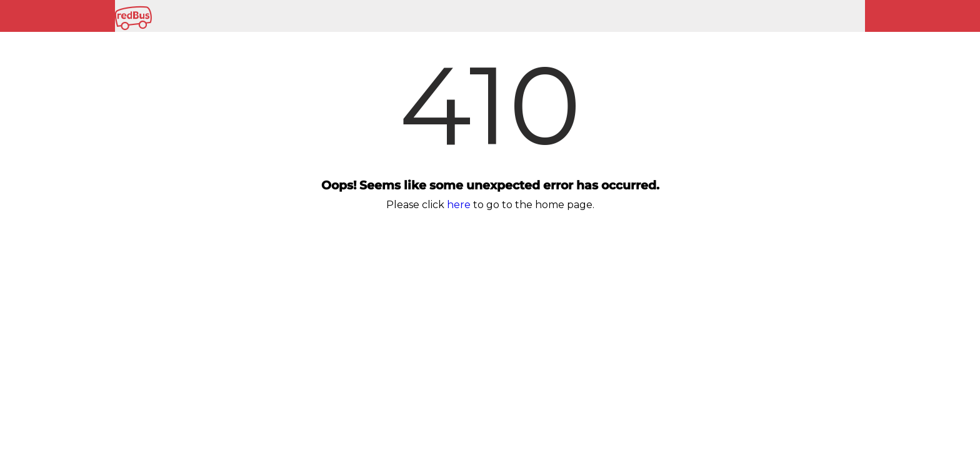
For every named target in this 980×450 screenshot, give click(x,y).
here (459, 205)
